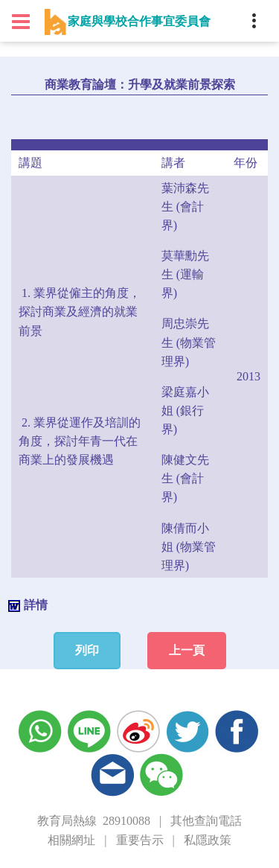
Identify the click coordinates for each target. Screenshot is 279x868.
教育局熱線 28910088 (94, 821)
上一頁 (187, 650)
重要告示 (140, 840)
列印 (87, 650)
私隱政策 (208, 840)
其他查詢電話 (206, 821)
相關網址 (71, 840)
